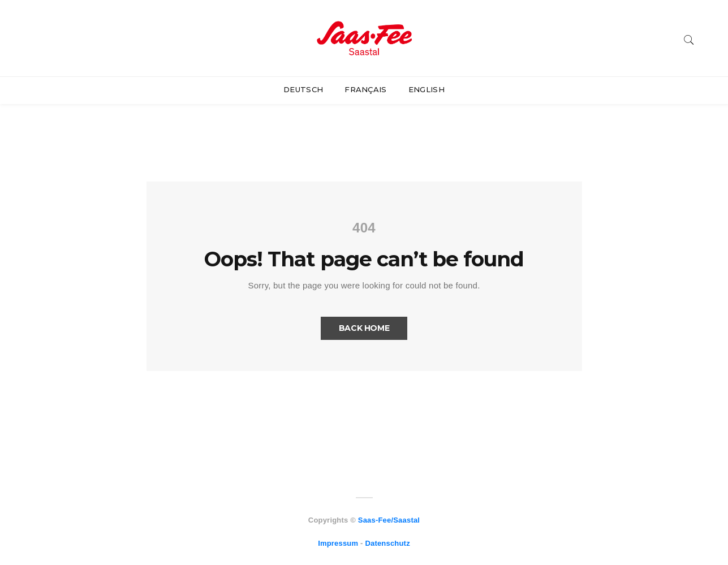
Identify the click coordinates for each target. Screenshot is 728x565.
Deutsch (303, 89)
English (427, 89)
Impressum (338, 543)
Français (366, 89)
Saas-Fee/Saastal (389, 520)
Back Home (364, 328)
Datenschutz (387, 543)
